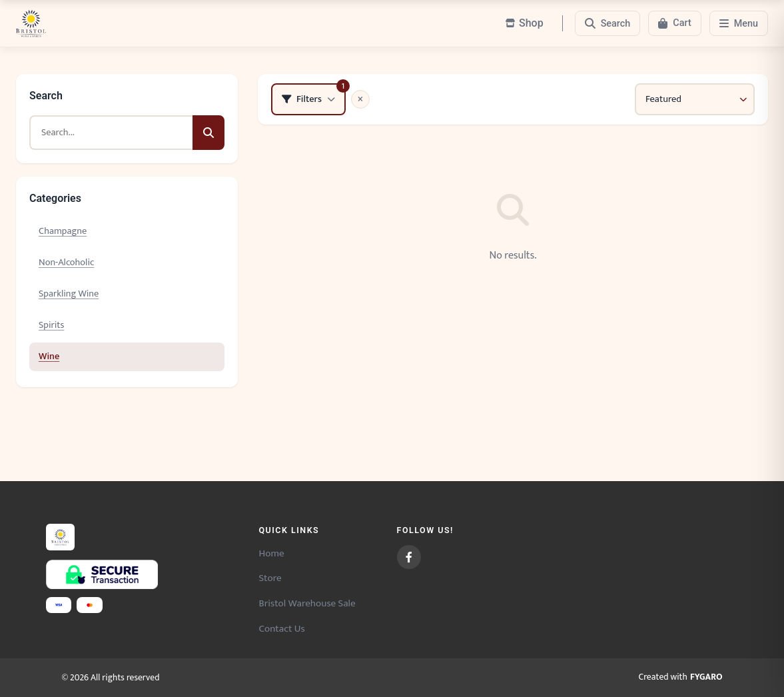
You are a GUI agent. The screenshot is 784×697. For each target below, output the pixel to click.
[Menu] (739, 23)
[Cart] (674, 23)
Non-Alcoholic (66, 263)
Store (270, 578)
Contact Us (282, 629)
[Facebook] (409, 557)
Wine (49, 356)
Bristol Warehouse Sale (307, 603)
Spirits (51, 325)
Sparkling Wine (69, 294)
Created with (681, 678)
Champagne (63, 231)
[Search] (608, 23)
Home (272, 553)
